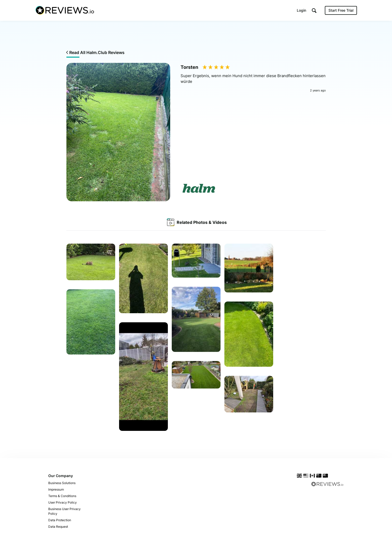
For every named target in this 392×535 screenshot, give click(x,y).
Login (301, 10)
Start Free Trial (341, 10)
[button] (314, 11)
